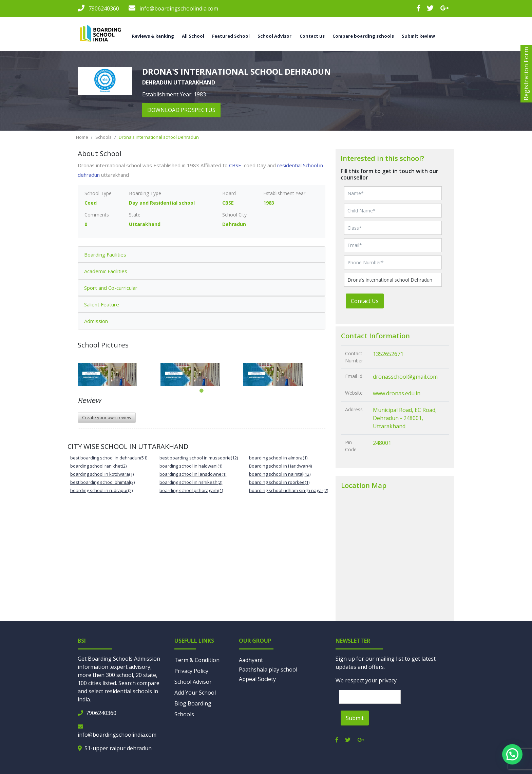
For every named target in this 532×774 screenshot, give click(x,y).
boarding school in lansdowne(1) (193, 474)
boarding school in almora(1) (278, 458)
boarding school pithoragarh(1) (191, 490)
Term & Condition (197, 660)
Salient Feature (102, 304)
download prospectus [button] (181, 110)
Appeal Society (257, 679)
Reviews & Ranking (153, 36)
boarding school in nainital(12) (280, 474)
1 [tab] (202, 391)
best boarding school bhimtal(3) (102, 482)
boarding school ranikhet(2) (98, 466)
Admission (96, 321)
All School (193, 36)
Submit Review (418, 36)
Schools (103, 137)
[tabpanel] (119, 374)
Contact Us (365, 301)
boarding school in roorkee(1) (279, 482)
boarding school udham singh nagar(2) (289, 490)
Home (82, 137)
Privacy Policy (191, 671)
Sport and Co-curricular (111, 288)
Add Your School (195, 693)
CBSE (236, 165)
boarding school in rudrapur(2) (101, 490)
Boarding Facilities (105, 254)
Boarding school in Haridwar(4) (280, 466)
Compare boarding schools (363, 36)
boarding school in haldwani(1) (191, 466)
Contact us (312, 36)
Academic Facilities (106, 271)
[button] (512, 754)
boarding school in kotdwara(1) (102, 474)
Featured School (231, 36)
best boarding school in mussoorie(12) (199, 458)
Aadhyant (251, 660)
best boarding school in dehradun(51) (109, 458)
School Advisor (274, 36)
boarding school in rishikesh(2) (191, 482)
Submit (355, 718)
